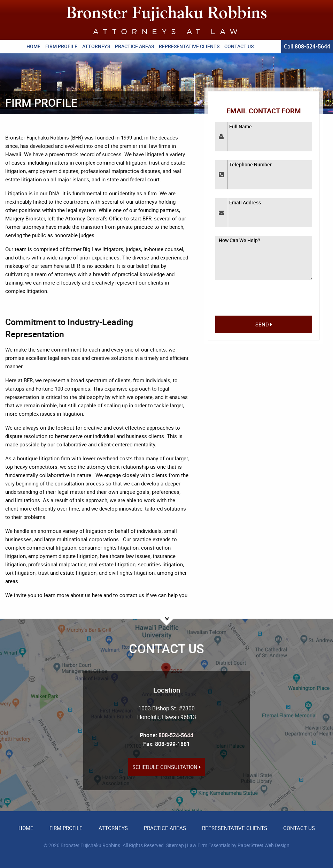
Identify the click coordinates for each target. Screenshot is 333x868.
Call (307, 46)
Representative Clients (189, 46)
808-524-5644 (176, 735)
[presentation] (264, 301)
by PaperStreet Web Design (260, 845)
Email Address (245, 202)
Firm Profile (61, 46)
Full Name (241, 126)
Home (33, 46)
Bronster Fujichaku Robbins (90, 845)
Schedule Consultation (166, 767)
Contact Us (239, 46)
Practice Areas (134, 46)
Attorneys (96, 46)
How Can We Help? (239, 240)
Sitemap (175, 845)
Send (264, 324)
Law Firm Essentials (209, 845)
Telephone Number (250, 164)
